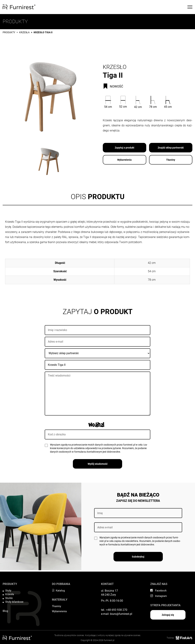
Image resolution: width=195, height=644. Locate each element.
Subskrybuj (138, 557)
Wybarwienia (124, 160)
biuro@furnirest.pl (121, 614)
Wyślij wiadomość (98, 464)
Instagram (159, 596)
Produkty (9, 32)
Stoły (8, 591)
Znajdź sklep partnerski (171, 148)
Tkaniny (171, 160)
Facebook (158, 591)
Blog (5, 611)
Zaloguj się (168, 615)
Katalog (58, 591)
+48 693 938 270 (117, 610)
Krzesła (24, 32)
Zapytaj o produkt (125, 148)
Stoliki (9, 598)
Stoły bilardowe (14, 602)
